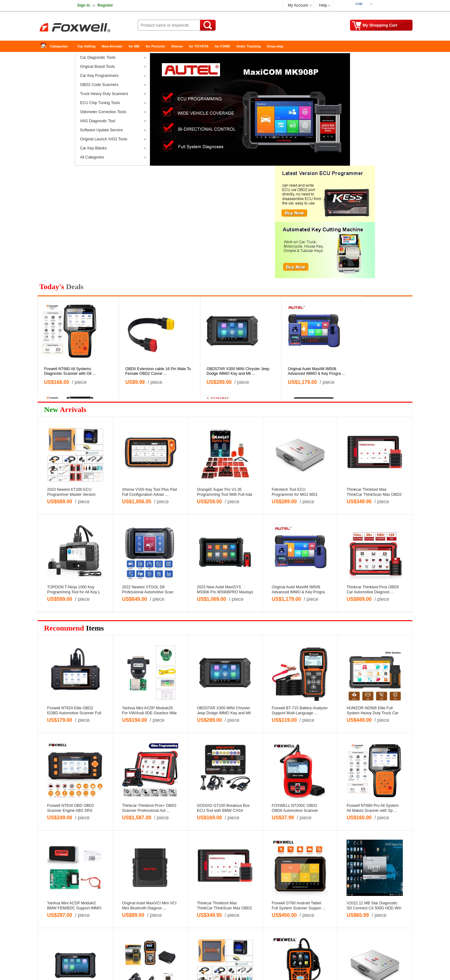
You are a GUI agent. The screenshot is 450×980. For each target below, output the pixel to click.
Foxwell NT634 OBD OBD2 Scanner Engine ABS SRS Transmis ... (71, 811)
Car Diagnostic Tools (98, 58)
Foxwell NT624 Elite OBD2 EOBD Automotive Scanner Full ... (74, 713)
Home (45, 46)
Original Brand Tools (97, 67)
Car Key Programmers (99, 76)
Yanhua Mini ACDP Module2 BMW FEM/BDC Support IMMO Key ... (74, 908)
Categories (59, 46)
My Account (298, 5)
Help (323, 5)
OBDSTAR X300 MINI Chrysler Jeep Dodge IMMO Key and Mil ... (238, 371)
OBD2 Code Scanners (99, 85)
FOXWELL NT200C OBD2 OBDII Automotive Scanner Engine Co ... (295, 811)
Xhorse (177, 46)
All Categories (92, 157)
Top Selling (86, 46)
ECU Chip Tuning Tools (100, 103)
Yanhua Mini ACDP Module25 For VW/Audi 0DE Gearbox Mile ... (149, 713)
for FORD (222, 46)
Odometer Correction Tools (103, 112)
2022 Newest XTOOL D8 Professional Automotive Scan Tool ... (148, 592)
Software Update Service (101, 130)
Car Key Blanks (93, 148)
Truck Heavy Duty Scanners (104, 94)
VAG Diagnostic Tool (98, 121)
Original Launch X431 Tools (104, 139)
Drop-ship (275, 46)
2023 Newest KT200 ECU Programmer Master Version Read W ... (71, 495)
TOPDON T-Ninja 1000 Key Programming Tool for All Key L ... (74, 592)
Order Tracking (248, 46)
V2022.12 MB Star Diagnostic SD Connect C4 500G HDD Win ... (374, 908)
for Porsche (155, 46)
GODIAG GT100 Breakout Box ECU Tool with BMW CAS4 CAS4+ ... (223, 811)
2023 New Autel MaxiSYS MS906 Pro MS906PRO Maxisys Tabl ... (225, 592)
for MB (134, 46)
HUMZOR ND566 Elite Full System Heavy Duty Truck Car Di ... (372, 713)
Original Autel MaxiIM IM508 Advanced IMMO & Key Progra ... (316, 371)
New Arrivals (112, 46)
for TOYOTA (199, 46)
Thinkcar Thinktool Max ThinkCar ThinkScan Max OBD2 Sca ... (374, 495)
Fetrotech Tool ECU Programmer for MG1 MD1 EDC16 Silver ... (295, 495)
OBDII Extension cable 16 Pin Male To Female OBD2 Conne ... (158, 371)
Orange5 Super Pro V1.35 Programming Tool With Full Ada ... (225, 495)
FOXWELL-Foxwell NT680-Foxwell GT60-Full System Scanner (87, 28)
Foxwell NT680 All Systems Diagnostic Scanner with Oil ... (70, 371)
